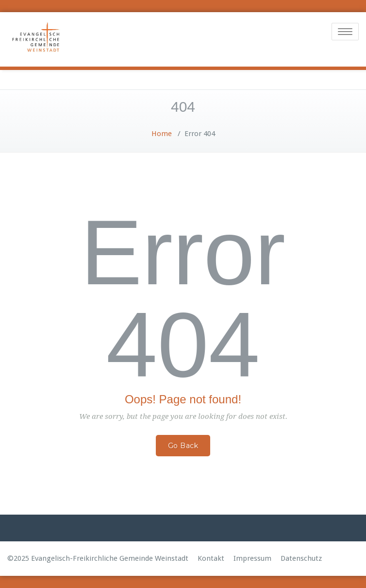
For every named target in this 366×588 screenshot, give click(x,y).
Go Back (183, 446)
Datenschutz (301, 558)
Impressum (252, 558)
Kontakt (211, 558)
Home (162, 134)
